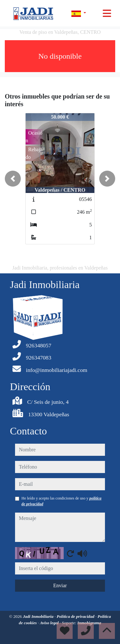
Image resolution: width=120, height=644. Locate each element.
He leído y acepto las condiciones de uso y (61, 501)
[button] (13, 179)
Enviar (60, 585)
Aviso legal (50, 623)
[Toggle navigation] (107, 13)
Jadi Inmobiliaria (39, 616)
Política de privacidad (76, 616)
